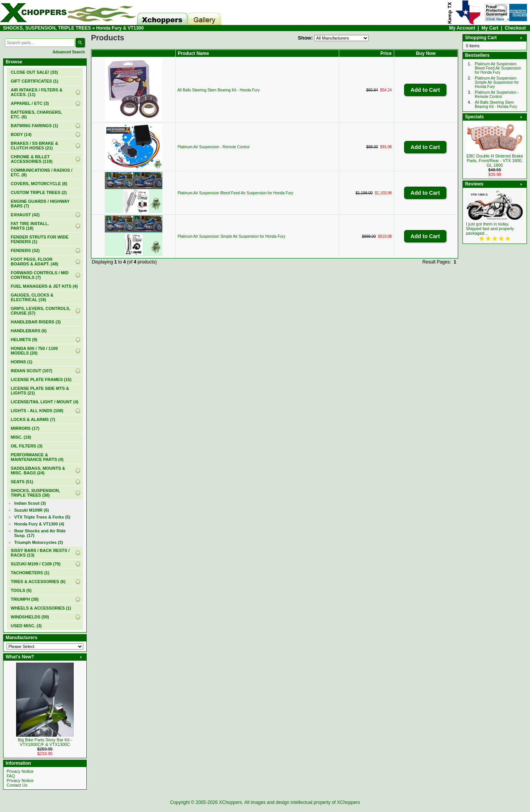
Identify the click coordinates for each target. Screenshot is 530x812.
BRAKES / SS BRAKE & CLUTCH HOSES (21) (34, 146)
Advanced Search (69, 52)
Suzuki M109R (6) (31, 510)
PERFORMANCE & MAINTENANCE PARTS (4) (37, 457)
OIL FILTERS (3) (27, 446)
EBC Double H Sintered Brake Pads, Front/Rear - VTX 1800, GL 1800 (495, 161)
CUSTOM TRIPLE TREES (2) (39, 192)
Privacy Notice (20, 771)
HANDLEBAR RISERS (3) (36, 322)
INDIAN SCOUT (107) (31, 371)
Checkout (515, 28)
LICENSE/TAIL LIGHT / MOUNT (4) (45, 402)
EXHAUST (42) (25, 215)
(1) (35, 81)
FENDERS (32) (25, 250)
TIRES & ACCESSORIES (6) (38, 582)
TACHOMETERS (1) (30, 573)
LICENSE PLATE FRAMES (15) (41, 379)
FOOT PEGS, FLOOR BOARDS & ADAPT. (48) (35, 262)
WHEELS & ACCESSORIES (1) (41, 608)
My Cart (490, 28)
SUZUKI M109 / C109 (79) (36, 564)
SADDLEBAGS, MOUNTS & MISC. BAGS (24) (38, 471)
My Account (462, 28)
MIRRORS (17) (25, 428)
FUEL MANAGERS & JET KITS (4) (44, 286)
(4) (39, 524)
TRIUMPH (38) (25, 599)
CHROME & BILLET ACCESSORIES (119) (32, 159)
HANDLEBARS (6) (29, 331)
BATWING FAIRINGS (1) (34, 126)
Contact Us (17, 785)
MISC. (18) (21, 437)
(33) (34, 72)
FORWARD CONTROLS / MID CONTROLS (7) (40, 275)
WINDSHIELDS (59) (30, 617)
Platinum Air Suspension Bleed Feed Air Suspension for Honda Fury (235, 193)
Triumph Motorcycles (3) (39, 542)
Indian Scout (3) (30, 503)
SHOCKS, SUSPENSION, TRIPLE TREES (47, 28)
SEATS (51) (22, 482)
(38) (35, 493)
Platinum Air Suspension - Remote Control (214, 147)
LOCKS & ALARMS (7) (33, 419)
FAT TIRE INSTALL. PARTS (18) (30, 226)
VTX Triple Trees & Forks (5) (42, 517)
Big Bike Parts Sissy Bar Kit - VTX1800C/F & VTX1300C (45, 742)
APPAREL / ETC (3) (30, 103)
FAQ (11, 776)
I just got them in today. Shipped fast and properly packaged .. (490, 229)
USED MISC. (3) (26, 626)
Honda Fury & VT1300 (120, 28)
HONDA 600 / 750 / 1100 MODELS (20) (34, 351)
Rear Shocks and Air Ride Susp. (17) (40, 533)
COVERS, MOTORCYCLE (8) (39, 184)
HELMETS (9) (24, 340)
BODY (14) (21, 134)
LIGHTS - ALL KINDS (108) (37, 411)
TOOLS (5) (21, 590)
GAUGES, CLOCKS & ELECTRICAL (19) (32, 297)
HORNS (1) (21, 362)
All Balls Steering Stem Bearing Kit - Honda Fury (219, 90)
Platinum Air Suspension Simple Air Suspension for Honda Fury (232, 236)
